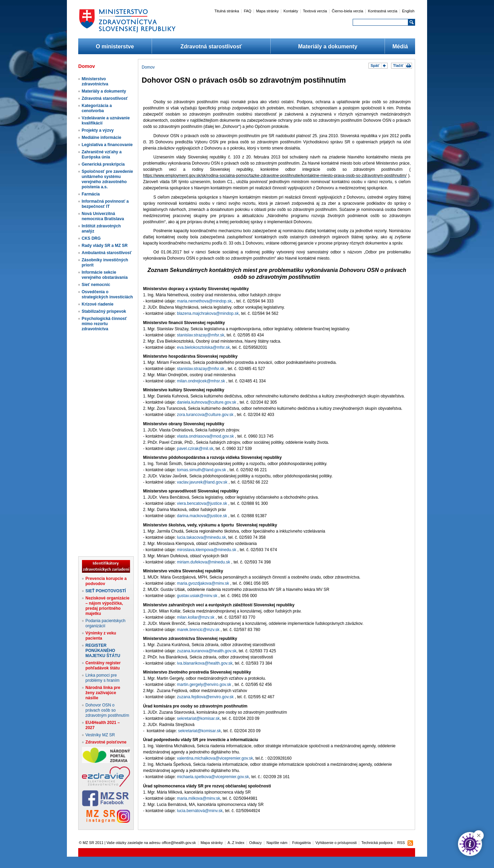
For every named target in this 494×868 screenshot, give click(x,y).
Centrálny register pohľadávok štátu (103, 665)
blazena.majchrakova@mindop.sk (208, 313)
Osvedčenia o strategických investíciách (107, 294)
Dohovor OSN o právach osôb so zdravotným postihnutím (107, 710)
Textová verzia (315, 11)
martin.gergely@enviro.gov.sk (204, 685)
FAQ (248, 11)
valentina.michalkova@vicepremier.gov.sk (215, 758)
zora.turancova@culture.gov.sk (205, 415)
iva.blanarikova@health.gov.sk (205, 663)
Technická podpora (377, 843)
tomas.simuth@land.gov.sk (202, 470)
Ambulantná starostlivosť (107, 253)
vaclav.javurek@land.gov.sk (202, 482)
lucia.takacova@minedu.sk (202, 537)
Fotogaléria (302, 843)
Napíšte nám (277, 843)
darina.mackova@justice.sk (202, 516)
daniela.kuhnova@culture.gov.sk (207, 402)
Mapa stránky (267, 11)
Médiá (400, 46)
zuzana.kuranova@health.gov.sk (207, 651)
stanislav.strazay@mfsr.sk (201, 335)
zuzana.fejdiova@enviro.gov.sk (205, 697)
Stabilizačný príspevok (104, 311)
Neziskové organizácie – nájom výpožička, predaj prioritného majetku (107, 606)
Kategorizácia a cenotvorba (97, 108)
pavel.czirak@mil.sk (195, 449)
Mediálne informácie (101, 138)
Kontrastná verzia (383, 11)
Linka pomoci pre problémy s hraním (102, 678)
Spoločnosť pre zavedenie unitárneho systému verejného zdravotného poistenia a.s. (107, 179)
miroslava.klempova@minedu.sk (207, 550)
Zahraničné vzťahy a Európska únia (102, 154)
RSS (401, 843)
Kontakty (291, 11)
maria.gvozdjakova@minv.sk (203, 583)
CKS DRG (91, 238)
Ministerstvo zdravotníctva (95, 81)
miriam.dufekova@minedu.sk (204, 562)
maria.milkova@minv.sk (199, 798)
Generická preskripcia (103, 164)
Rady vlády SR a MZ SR (105, 246)
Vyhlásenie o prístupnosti (336, 843)
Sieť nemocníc (96, 285)
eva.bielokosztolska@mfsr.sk (203, 347)
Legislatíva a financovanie (107, 145)
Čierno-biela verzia (348, 11)
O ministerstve (115, 46)
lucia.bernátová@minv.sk (200, 811)
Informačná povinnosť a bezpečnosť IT (105, 204)
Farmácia (91, 194)
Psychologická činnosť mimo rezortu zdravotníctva (104, 324)
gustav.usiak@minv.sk (197, 596)
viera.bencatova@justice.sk (202, 503)
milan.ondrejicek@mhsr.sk (201, 381)
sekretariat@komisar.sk (198, 718)
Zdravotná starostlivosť (211, 46)
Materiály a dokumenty (328, 46)
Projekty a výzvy (98, 130)
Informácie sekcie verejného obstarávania (105, 275)
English (408, 11)
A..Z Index (236, 843)
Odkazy (255, 843)
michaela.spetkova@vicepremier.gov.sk (213, 777)
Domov (148, 67)
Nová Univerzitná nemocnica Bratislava (103, 216)
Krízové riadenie (98, 304)
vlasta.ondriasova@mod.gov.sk (205, 436)
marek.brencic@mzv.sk (198, 630)
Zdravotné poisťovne (106, 742)
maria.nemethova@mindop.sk (204, 301)
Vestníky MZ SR (100, 735)
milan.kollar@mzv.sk (196, 617)
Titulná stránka (227, 11)
